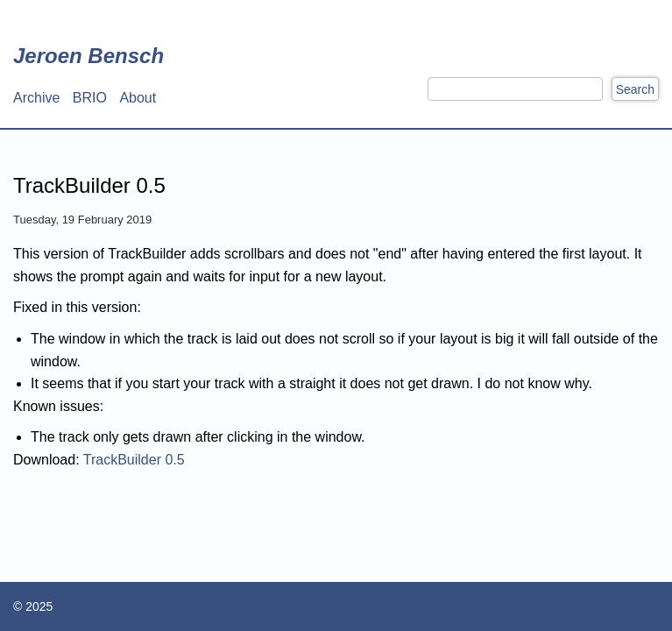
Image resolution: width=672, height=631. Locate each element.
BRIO (90, 98)
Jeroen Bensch (88, 56)
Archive (36, 98)
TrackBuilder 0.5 (134, 460)
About (138, 98)
